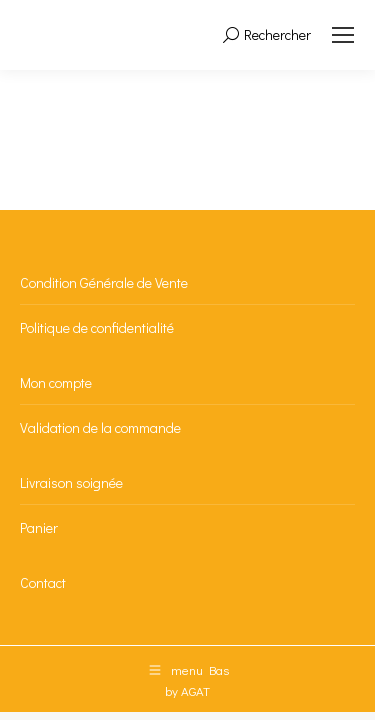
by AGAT (187, 690)
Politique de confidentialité (97, 327)
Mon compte (56, 382)
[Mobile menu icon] (343, 35)
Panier (39, 527)
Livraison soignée (71, 482)
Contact (43, 582)
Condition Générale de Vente (104, 282)
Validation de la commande (100, 427)
